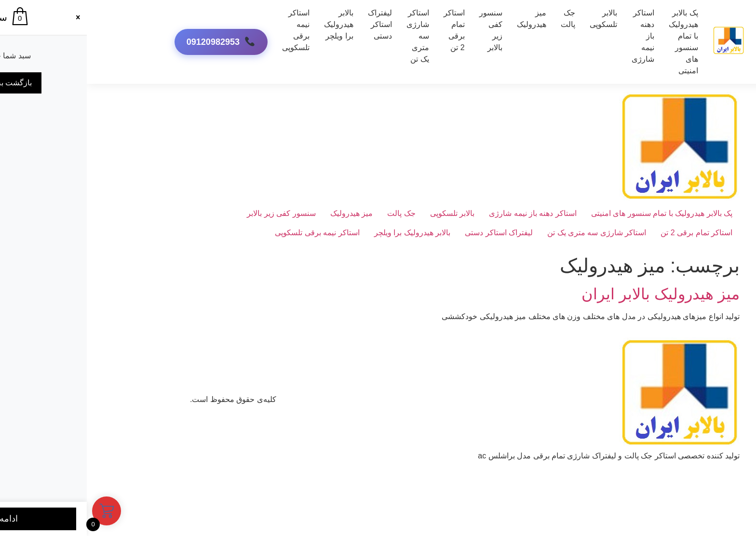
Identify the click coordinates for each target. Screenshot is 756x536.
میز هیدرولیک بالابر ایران (574, 294)
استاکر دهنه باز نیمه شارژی (446, 213)
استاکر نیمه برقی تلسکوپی (209, 30)
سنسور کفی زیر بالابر (404, 30)
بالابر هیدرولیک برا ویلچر (252, 24)
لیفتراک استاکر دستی (293, 24)
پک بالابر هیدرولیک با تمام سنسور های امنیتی (597, 42)
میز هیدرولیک (445, 19)
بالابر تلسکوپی (517, 19)
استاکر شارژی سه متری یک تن (510, 233)
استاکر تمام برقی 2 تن (367, 30)
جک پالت (481, 19)
